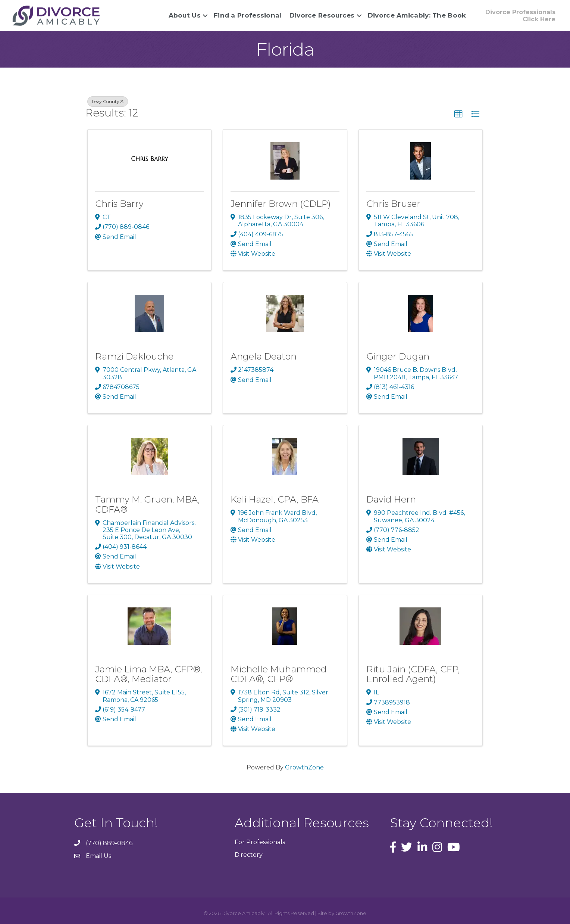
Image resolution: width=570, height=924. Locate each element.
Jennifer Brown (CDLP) (281, 204)
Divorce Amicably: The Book (416, 15)
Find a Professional (247, 15)
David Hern (391, 499)
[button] (458, 114)
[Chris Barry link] (150, 159)
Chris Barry (119, 204)
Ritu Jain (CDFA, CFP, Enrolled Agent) (413, 674)
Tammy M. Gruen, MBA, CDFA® (148, 504)
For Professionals (260, 842)
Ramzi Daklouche (134, 356)
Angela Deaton (264, 356)
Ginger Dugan (398, 356)
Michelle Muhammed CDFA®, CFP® (279, 674)
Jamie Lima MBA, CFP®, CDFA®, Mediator (149, 674)
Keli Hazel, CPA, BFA (275, 499)
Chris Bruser (393, 204)
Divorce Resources (321, 15)
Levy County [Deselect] (108, 101)
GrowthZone (304, 767)
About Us (183, 15)
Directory (249, 854)
